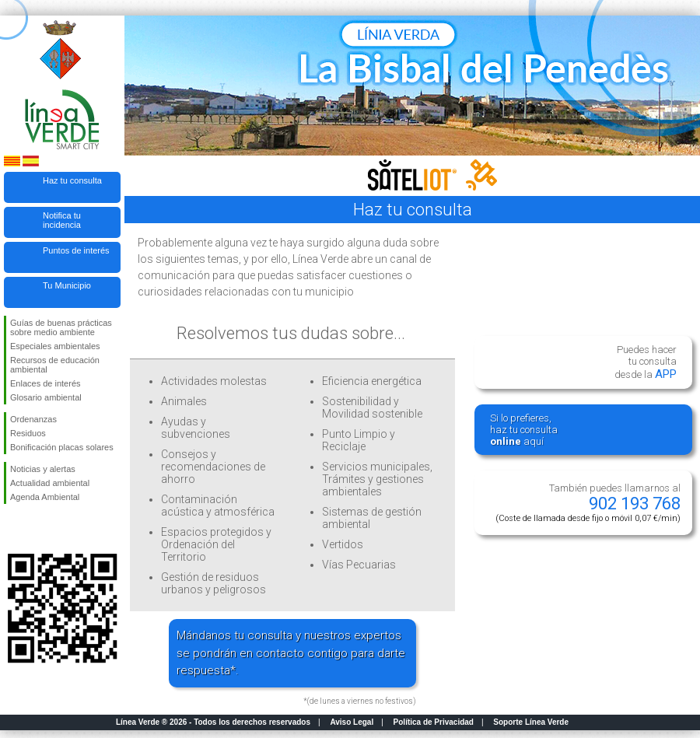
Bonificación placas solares (62, 447)
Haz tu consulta (72, 180)
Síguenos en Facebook (13, 529)
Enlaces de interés (45, 383)
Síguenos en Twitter (39, 529)
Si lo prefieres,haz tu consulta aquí (524, 430)
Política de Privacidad (434, 722)
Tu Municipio (67, 285)
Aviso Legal (352, 722)
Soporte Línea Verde (531, 722)
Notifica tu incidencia (62, 220)
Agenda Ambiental (45, 497)
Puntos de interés (76, 250)
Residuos (28, 433)
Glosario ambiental (46, 397)
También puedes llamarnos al (588, 503)
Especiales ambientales (55, 346)
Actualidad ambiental (50, 483)
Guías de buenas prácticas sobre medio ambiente (61, 327)
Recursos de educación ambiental (55, 365)
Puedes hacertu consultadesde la (646, 362)
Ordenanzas (33, 419)
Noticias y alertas (43, 469)
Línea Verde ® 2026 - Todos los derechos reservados (213, 722)
